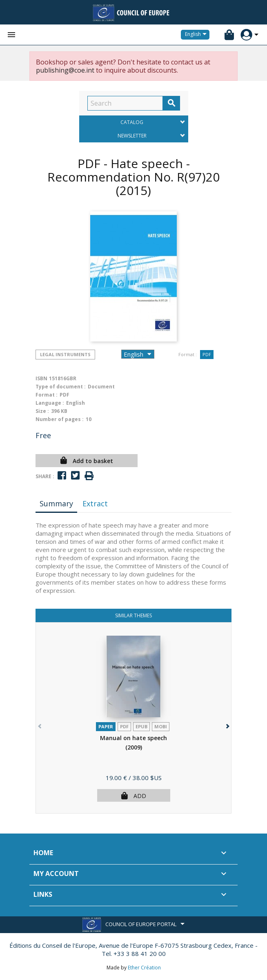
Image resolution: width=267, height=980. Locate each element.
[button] (227, 724)
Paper (106, 726)
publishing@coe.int (65, 70)
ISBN (41, 378)
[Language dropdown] (197, 35)
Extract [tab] (95, 503)
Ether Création (144, 968)
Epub (141, 726)
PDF (207, 354)
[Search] (125, 103)
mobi (161, 726)
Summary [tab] (56, 503)
